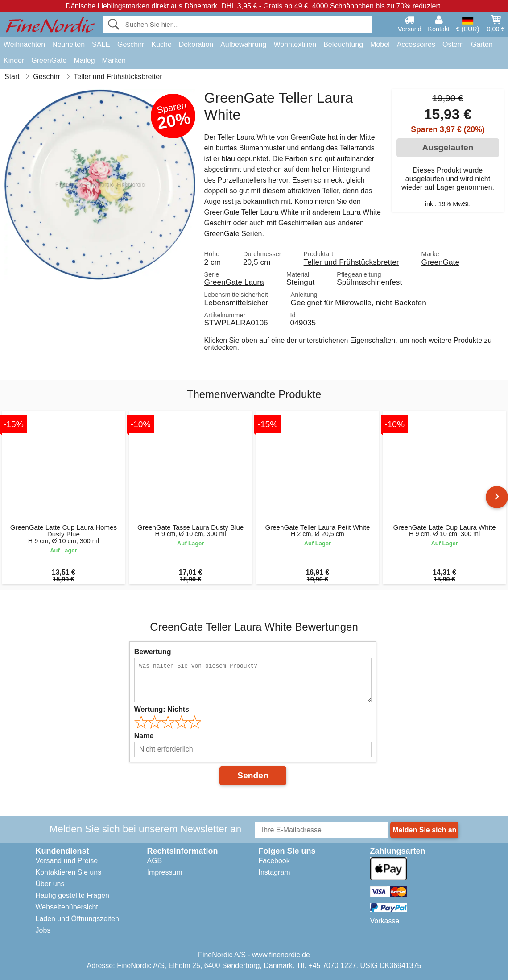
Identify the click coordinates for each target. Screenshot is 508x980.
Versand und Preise (67, 861)
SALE (101, 44)
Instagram (275, 872)
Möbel (380, 44)
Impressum (165, 872)
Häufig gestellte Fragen (72, 895)
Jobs (43, 930)
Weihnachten (24, 44)
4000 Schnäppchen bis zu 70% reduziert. (377, 6)
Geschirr (131, 44)
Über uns (50, 884)
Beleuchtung (343, 44)
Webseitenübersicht (67, 907)
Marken (114, 60)
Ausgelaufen (448, 147)
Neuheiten (68, 44)
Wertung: (162, 709)
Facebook (274, 861)
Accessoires (416, 44)
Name (144, 736)
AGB (155, 861)
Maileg (84, 60)
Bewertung (153, 652)
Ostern (453, 44)
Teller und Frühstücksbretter (351, 262)
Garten (482, 44)
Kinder (14, 60)
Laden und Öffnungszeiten (77, 919)
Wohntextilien (295, 44)
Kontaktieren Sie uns (69, 872)
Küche (161, 44)
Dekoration (196, 44)
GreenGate (49, 60)
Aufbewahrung (243, 44)
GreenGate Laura (234, 282)
